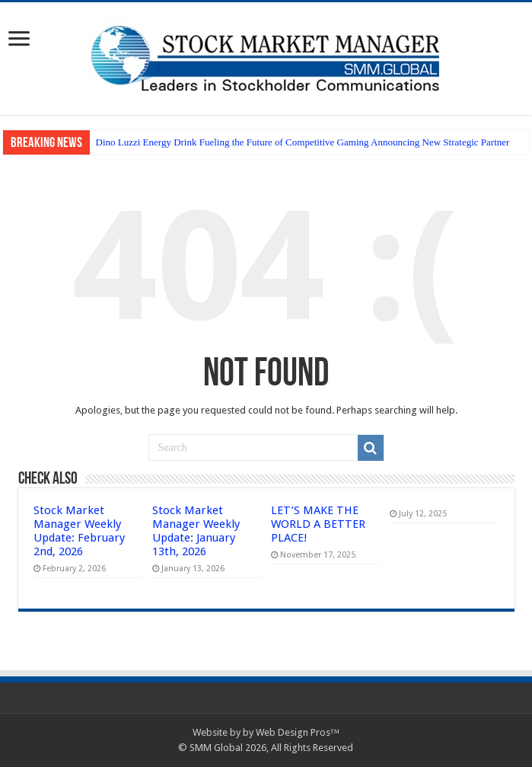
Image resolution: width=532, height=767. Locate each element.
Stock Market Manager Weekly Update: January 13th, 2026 (196, 531)
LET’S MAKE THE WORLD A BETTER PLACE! (318, 524)
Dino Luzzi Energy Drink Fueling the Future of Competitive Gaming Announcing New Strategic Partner (303, 142)
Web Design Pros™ (298, 732)
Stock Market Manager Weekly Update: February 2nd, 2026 (79, 531)
